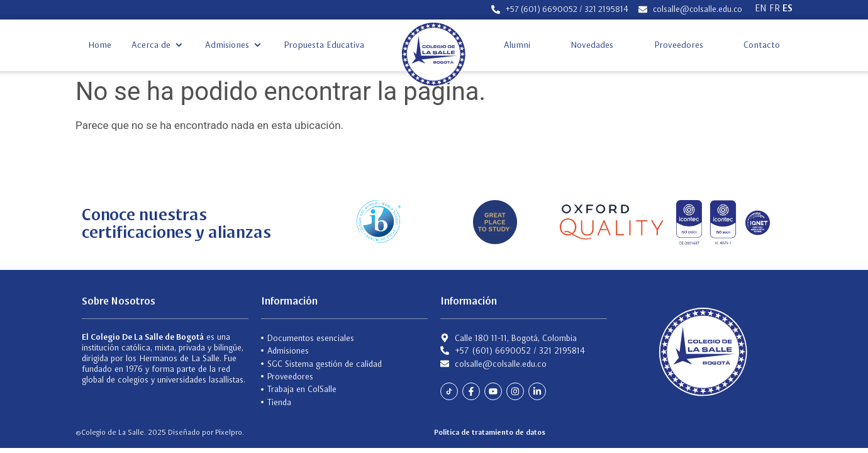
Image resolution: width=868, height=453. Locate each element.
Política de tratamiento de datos (490, 432)
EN (761, 8)
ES (787, 8)
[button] (158, 45)
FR (775, 8)
